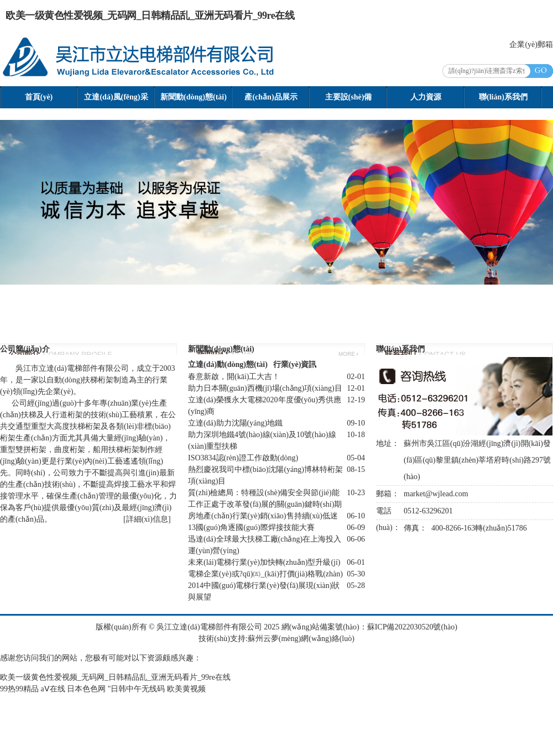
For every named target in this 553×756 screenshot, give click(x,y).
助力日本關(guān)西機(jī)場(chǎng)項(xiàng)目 (265, 388)
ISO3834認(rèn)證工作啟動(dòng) (243, 458)
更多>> (348, 354)
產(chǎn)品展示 (271, 97)
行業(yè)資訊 (295, 364)
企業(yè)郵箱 (531, 44)
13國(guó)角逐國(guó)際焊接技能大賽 (251, 527)
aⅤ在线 (53, 689)
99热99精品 (19, 689)
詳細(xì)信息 (147, 519)
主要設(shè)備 (349, 97)
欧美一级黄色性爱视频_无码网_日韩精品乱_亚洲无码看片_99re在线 (150, 15)
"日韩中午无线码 (137, 689)
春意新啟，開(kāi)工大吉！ (234, 377)
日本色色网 (86, 689)
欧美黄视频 (186, 689)
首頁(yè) (39, 97)
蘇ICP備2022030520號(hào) (412, 627)
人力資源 (426, 97)
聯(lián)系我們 (503, 97)
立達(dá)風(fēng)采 (116, 97)
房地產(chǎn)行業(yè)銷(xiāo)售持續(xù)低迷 (263, 516)
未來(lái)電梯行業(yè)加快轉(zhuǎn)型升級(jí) (264, 562)
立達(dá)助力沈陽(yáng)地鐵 (235, 423)
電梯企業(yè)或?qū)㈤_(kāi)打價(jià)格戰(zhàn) (265, 574)
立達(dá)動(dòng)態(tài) (228, 364)
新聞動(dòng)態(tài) (194, 97)
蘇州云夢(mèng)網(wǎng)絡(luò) (301, 639)
